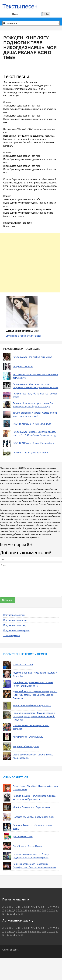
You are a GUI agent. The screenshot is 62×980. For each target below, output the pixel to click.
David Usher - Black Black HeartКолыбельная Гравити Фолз (35, 788)
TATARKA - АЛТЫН (23, 665)
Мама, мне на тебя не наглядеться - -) (32, 705)
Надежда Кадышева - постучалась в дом (34, 817)
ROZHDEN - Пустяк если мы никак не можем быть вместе (35, 376)
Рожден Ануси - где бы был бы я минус (33, 357)
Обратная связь (10, 950)
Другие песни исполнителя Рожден (24, 336)
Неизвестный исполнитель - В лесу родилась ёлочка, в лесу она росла (31, 856)
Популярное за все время (16, 630)
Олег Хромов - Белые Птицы (27, 846)
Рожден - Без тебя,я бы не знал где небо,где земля (35, 395)
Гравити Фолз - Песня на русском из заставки (31, 727)
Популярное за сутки (14, 615)
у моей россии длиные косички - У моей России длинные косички (33, 684)
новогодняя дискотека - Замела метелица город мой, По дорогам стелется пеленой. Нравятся (34, 716)
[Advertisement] (30, 263)
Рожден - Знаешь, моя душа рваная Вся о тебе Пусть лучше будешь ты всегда (34, 405)
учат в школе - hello (23, 836)
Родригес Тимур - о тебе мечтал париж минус (33, 827)
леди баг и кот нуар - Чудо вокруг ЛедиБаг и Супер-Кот (35, 674)
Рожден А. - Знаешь (23, 366)
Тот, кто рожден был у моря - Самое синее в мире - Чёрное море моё (35, 414)
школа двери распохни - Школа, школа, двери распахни (33, 756)
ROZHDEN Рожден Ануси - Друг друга (32, 424)
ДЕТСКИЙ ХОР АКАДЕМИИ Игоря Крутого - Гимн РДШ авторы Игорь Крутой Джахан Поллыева (35, 695)
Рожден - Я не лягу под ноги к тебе (30, 453)
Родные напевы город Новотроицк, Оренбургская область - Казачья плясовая (34, 866)
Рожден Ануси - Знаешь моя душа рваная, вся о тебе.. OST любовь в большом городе (35, 434)
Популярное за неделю (15, 620)
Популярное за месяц (14, 625)
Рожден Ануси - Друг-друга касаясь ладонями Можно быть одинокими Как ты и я (36, 386)
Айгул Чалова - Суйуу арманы (28, 737)
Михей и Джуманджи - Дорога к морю (32, 807)
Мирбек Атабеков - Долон (26, 746)
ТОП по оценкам (12, 635)
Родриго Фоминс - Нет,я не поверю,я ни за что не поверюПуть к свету (34, 798)
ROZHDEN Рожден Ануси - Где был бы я (33, 443)
